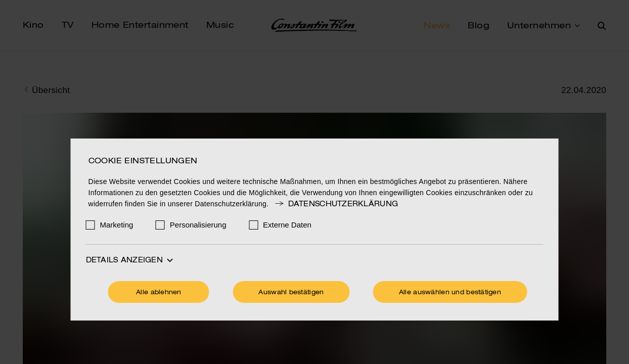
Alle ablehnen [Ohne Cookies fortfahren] (159, 293)
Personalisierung (198, 225)
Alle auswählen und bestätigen (450, 293)
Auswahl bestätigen (291, 293)
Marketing (117, 225)
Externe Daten (287, 225)
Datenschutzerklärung (336, 204)
